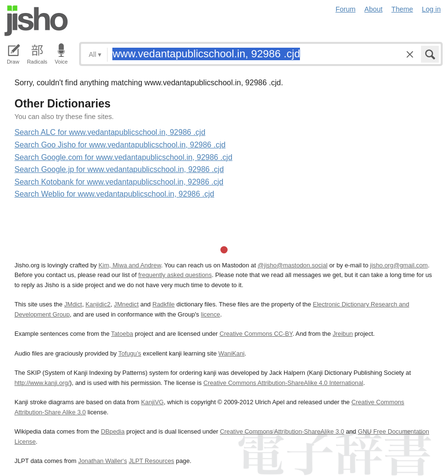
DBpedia (113, 431)
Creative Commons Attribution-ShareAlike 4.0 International (283, 383)
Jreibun (343, 334)
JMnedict (126, 304)
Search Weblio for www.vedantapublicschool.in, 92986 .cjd (114, 194)
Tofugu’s (129, 353)
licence (211, 314)
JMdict (73, 304)
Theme (402, 9)
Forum (346, 9)
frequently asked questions (175, 275)
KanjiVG (152, 402)
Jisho (36, 21)
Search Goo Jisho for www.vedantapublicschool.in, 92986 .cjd (120, 145)
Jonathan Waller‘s (102, 461)
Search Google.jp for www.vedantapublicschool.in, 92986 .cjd (119, 169)
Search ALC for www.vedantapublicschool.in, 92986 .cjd (110, 132)
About (374, 9)
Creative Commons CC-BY (256, 334)
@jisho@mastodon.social (292, 265)
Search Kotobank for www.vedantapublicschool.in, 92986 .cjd (119, 182)
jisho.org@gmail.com (399, 265)
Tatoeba (122, 334)
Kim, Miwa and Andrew (129, 265)
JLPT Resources (151, 461)
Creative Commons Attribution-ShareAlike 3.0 (282, 431)
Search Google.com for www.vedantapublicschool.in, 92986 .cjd (123, 157)
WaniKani (231, 353)
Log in (431, 9)
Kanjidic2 (98, 304)
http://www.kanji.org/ (42, 383)
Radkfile (163, 304)
